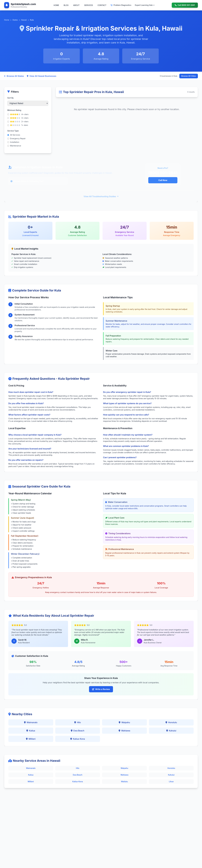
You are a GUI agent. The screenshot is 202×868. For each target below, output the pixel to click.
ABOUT (76, 5)
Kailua (31, 731)
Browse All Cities (189, 76)
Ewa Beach (78, 731)
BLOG (66, 5)
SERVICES (89, 5)
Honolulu (171, 722)
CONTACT (102, 5)
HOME (56, 5)
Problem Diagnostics (121, 5)
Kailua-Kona (78, 739)
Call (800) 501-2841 (185, 5)
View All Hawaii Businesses (42, 76)
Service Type (13, 131)
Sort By (10, 98)
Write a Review (101, 689)
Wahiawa (124, 731)
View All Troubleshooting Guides (101, 196)
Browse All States (14, 76)
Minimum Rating (14, 110)
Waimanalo (31, 722)
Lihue (171, 781)
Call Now (163, 180)
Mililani (31, 739)
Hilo (78, 722)
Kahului (171, 731)
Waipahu (124, 722)
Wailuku (124, 781)
